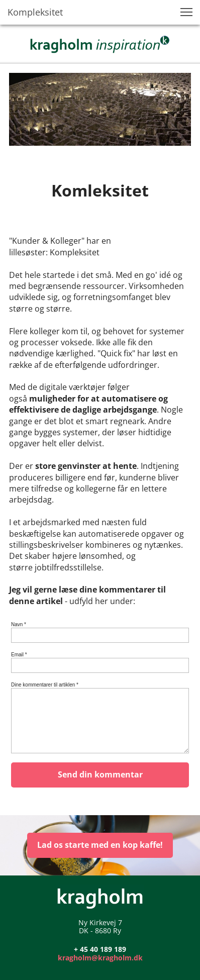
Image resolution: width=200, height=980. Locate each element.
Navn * (19, 624)
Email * (19, 655)
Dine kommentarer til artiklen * (45, 685)
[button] (186, 12)
